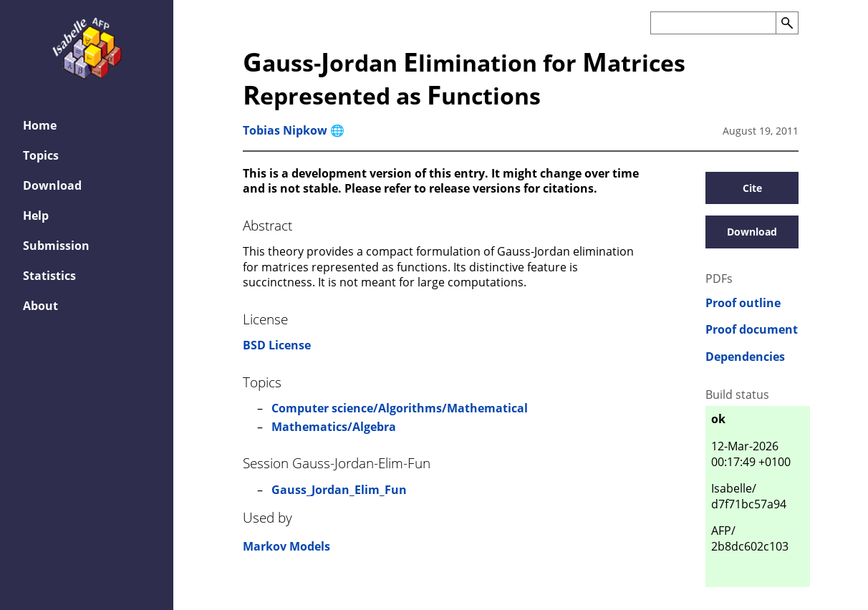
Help (36, 216)
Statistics (49, 276)
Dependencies (745, 357)
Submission (56, 246)
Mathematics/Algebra (334, 427)
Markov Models (286, 546)
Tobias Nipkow (285, 130)
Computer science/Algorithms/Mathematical (400, 408)
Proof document (752, 330)
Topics (41, 155)
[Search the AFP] (713, 23)
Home (40, 125)
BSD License (277, 345)
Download (52, 185)
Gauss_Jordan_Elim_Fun (339, 490)
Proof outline (743, 303)
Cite (752, 188)
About (40, 306)
